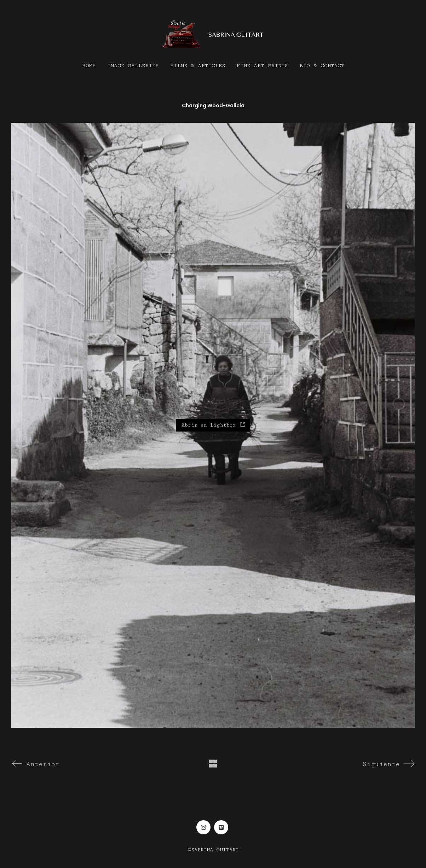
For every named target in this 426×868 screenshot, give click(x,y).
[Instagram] (203, 827)
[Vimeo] (221, 827)
